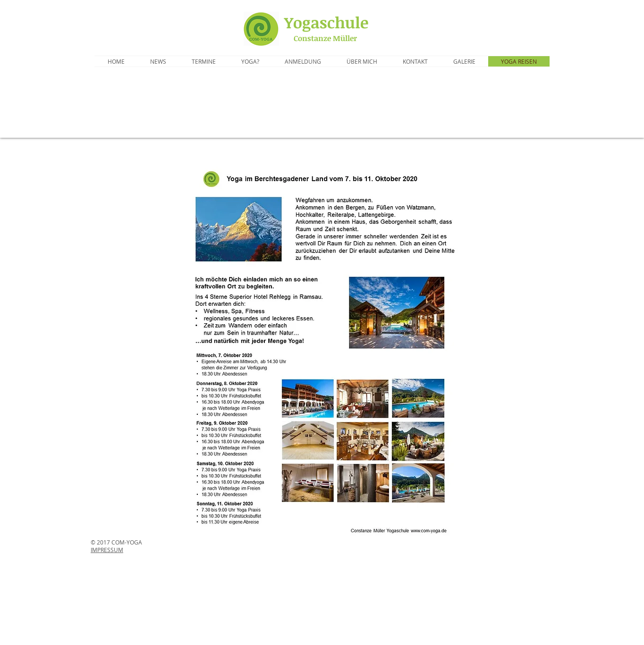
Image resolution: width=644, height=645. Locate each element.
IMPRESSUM (107, 550)
